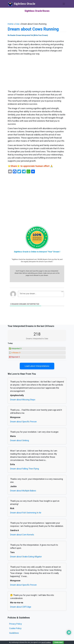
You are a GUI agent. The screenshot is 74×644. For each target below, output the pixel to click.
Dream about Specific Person (23, 422)
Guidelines (14, 633)
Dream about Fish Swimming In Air (26, 513)
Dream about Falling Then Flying (24, 469)
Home (11, 24)
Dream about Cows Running (33, 29)
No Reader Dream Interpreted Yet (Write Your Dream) (28, 35)
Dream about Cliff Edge (21, 607)
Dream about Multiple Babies (23, 491)
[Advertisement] (37, 73)
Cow (17, 24)
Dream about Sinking (19, 440)
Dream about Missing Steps (23, 400)
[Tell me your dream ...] (41, 294)
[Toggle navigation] (64, 4)
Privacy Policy (16, 624)
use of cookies (46, 642)
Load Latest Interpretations (37, 366)
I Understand (58, 642)
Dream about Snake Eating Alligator (26, 557)
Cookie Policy (15, 628)
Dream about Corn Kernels (22, 535)
